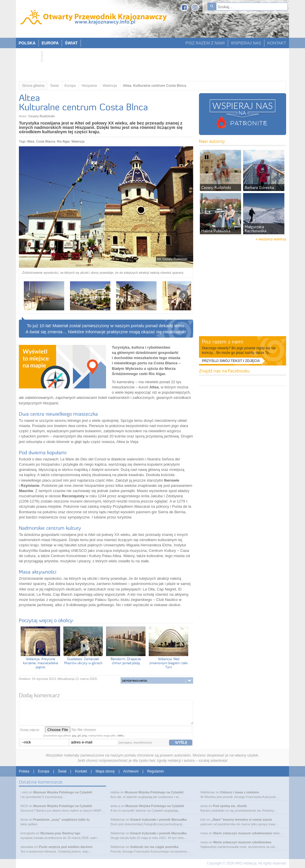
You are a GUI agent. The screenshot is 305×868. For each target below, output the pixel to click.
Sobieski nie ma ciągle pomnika (154, 847)
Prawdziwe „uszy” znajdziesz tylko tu (61, 820)
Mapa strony (105, 771)
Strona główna (33, 86)
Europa (70, 86)
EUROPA (50, 43)
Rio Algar (63, 141)
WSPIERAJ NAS (246, 43)
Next (184, 295)
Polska (24, 771)
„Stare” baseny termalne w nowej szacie (241, 820)
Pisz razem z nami (223, 342)
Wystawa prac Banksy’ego (60, 833)
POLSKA (27, 43)
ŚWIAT (71, 43)
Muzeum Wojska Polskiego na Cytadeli (62, 792)
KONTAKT (277, 43)
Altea (31, 141)
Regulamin (156, 771)
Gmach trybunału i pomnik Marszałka (158, 820)
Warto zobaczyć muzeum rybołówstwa (242, 833)
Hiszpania (89, 86)
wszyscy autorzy (272, 239)
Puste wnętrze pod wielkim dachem (66, 847)
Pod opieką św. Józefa (230, 806)
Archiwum (131, 771)
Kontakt (81, 771)
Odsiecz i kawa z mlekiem (240, 792)
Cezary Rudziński (41, 116)
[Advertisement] (150, 63)
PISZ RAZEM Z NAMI (205, 43)
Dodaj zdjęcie (30, 730)
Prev (28, 295)
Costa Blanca (45, 141)
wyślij (181, 742)
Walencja (110, 86)
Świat (54, 86)
